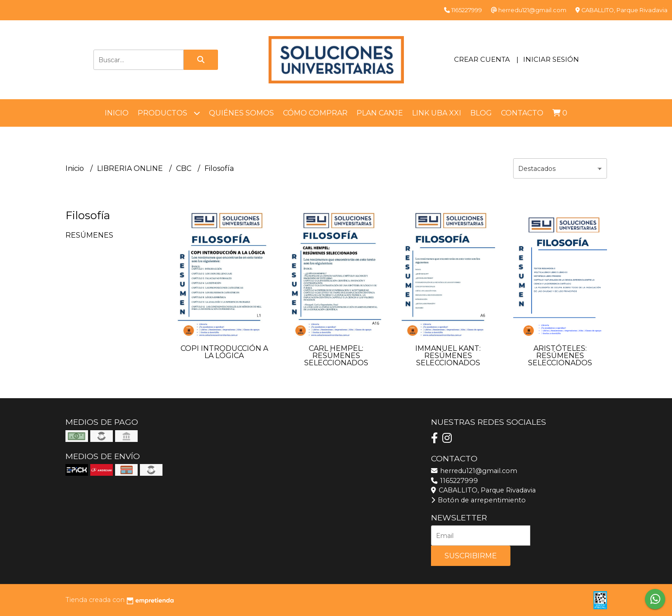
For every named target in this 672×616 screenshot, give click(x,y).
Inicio (117, 113)
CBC (185, 168)
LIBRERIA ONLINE (131, 168)
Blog (481, 113)
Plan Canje (380, 113)
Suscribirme (471, 556)
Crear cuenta (482, 59)
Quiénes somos (241, 113)
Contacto (522, 113)
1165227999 (454, 481)
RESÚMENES (89, 235)
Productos (169, 113)
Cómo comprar (315, 113)
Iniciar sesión (551, 59)
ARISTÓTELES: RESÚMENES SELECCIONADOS (560, 356)
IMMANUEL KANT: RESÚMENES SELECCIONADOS (448, 356)
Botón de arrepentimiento (478, 500)
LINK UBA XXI (437, 113)
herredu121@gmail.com (474, 471)
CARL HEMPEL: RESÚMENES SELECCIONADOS (336, 356)
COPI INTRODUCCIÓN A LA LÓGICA (224, 352)
